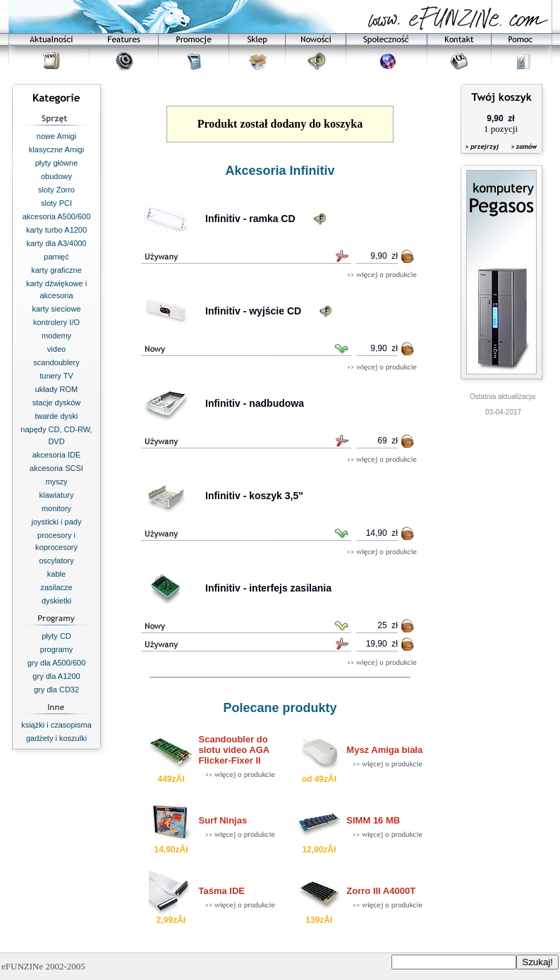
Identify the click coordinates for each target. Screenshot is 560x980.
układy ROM (57, 389)
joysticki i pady (57, 522)
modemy (56, 336)
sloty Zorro (56, 190)
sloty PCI (56, 203)
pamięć (56, 257)
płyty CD (56, 636)
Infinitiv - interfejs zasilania (268, 588)
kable (56, 574)
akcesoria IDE (56, 455)
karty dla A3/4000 (56, 243)
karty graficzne (56, 270)
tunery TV (56, 376)
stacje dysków (56, 403)
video (56, 349)
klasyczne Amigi (56, 149)
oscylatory (56, 561)
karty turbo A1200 (56, 230)
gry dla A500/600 (57, 663)
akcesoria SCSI (56, 468)
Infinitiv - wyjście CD (253, 311)
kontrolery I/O (56, 322)
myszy (56, 482)
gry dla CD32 (56, 690)
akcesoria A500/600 (57, 216)
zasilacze (56, 587)
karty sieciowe (56, 309)
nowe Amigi (56, 136)
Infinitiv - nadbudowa (255, 403)
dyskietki (56, 601)
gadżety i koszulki (56, 738)
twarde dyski (56, 416)
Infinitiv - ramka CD (250, 219)
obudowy (56, 176)
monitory (56, 508)
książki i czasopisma (56, 725)
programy (56, 649)
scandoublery (56, 362)
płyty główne (57, 163)
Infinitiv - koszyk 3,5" (254, 496)
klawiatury (57, 495)
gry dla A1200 (56, 676)
